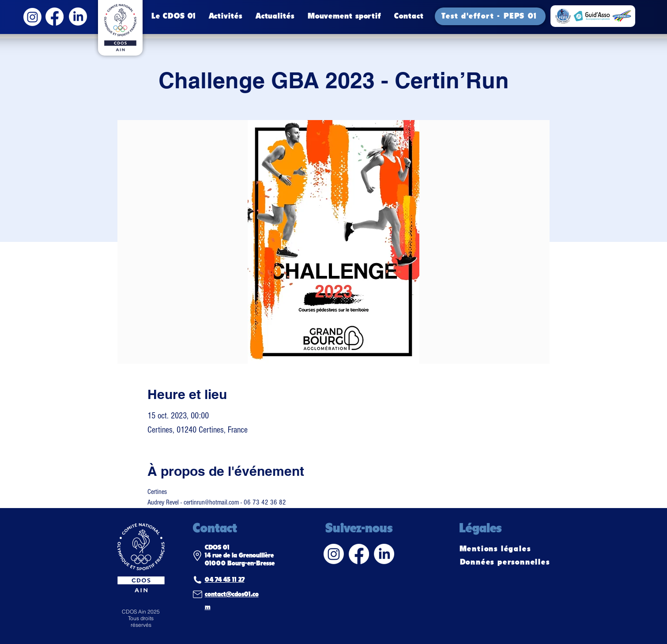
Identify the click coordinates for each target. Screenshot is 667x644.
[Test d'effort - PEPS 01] (490, 16)
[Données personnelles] (506, 562)
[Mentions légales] (496, 549)
